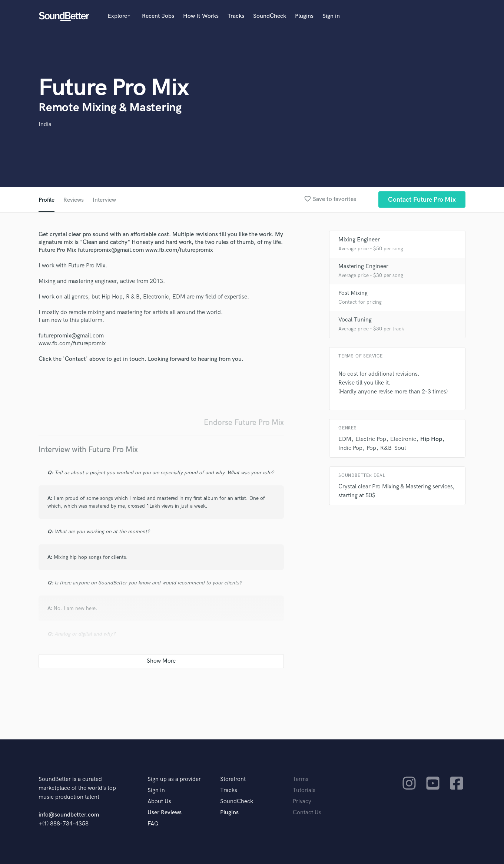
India (45, 124)
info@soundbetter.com (69, 815)
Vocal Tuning (355, 320)
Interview (105, 200)
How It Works (201, 16)
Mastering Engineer (363, 266)
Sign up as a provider (174, 779)
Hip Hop (431, 439)
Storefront (233, 779)
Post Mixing (353, 293)
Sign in (331, 16)
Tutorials (304, 790)
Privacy (302, 802)
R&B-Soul (393, 448)
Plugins (304, 16)
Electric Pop (371, 439)
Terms (301, 779)
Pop (371, 448)
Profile (47, 200)
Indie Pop (350, 448)
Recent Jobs (158, 16)
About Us (159, 802)
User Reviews (165, 813)
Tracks (236, 16)
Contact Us (307, 813)
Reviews (74, 200)
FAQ (153, 824)
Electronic (403, 439)
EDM (345, 439)
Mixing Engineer (359, 240)
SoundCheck (270, 16)
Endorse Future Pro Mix (244, 423)
